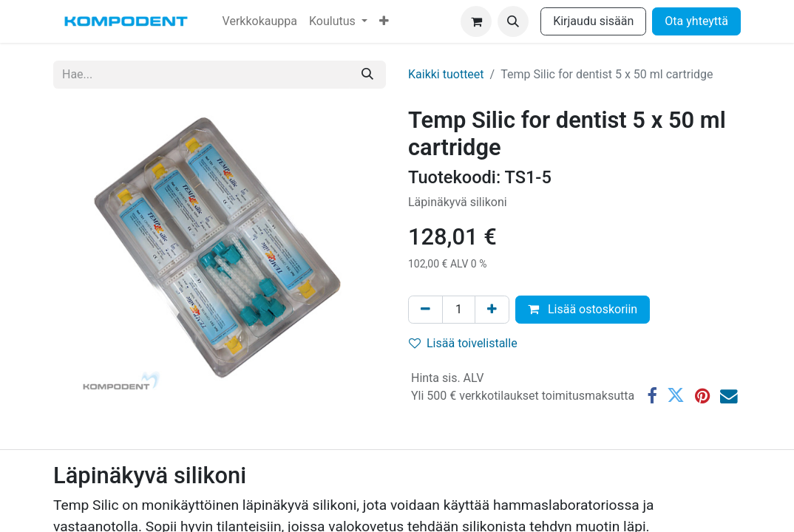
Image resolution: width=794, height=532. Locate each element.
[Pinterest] (702, 396)
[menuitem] (260, 21)
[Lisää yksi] (492, 310)
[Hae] (367, 75)
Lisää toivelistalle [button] (463, 343)
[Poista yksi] (425, 310)
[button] (513, 21)
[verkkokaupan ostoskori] (476, 21)
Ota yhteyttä (696, 21)
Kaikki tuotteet (446, 74)
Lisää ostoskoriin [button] (583, 309)
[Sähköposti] (729, 396)
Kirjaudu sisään (593, 21)
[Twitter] (676, 396)
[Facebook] (652, 396)
